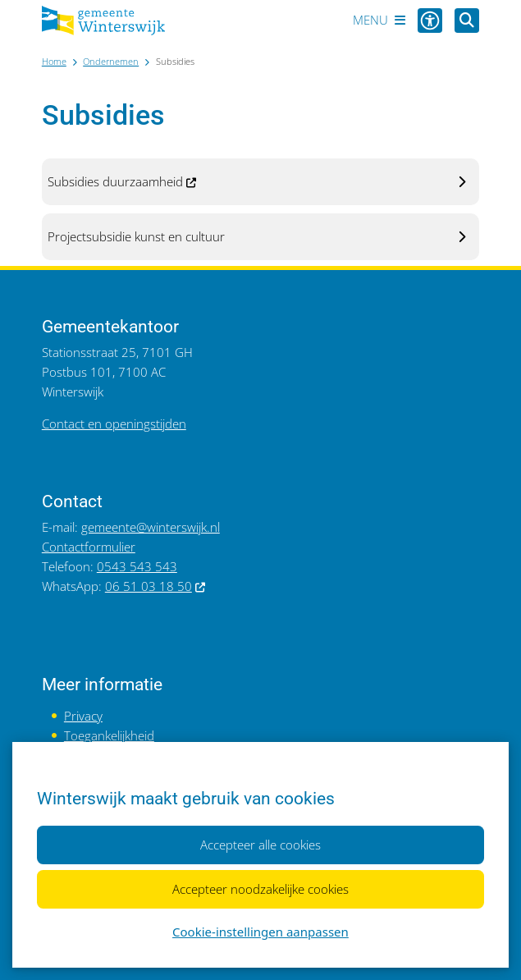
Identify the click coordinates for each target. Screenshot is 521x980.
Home (54, 61)
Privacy (83, 716)
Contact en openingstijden (114, 424)
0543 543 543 (137, 566)
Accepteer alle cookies (260, 845)
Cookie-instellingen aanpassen (260, 932)
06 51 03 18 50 (155, 586)
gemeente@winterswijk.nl (151, 527)
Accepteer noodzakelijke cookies (260, 889)
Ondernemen (111, 61)
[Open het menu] (379, 21)
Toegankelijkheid (109, 735)
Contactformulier (89, 547)
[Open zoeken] (467, 21)
